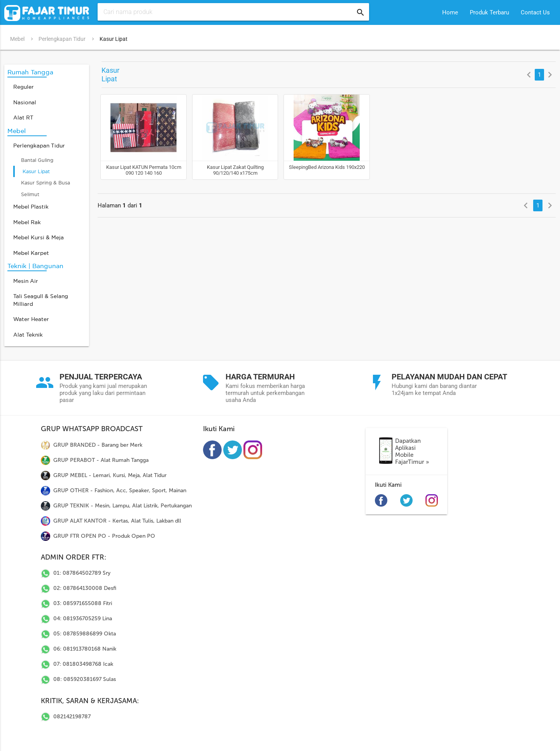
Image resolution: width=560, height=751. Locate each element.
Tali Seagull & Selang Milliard (41, 299)
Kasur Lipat (114, 39)
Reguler (24, 86)
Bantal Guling (37, 159)
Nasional (25, 101)
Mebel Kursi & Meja (38, 236)
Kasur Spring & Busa (45, 182)
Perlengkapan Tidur (62, 39)
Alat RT (23, 117)
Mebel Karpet (31, 252)
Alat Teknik (28, 334)
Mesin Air (26, 280)
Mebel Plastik (31, 206)
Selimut (30, 193)
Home (450, 12)
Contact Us (535, 12)
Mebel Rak (27, 221)
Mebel (17, 39)
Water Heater (31, 318)
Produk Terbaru (489, 12)
